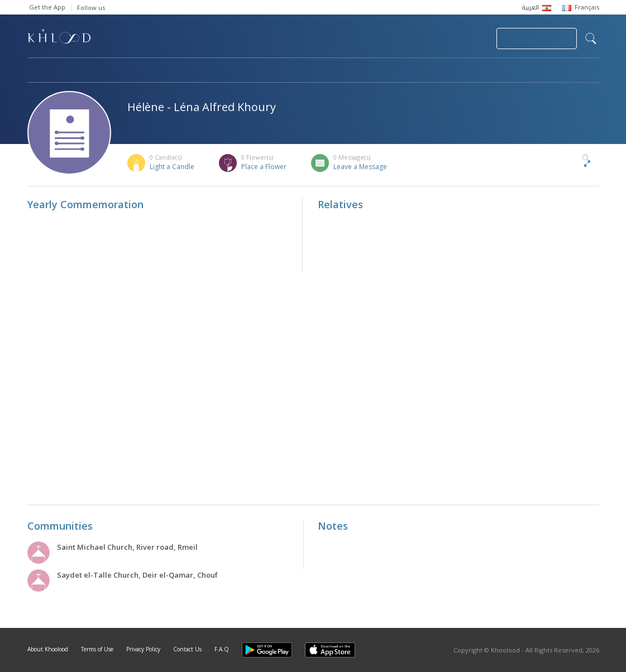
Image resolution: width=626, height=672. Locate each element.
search (591, 39)
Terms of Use (97, 649)
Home (37, 71)
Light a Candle (172, 167)
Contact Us (187, 649)
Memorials (334, 71)
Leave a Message (360, 167)
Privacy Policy (143, 649)
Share (568, 161)
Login (469, 39)
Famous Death (417, 71)
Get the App (47, 7)
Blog (489, 71)
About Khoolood (48, 649)
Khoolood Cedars (566, 71)
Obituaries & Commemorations (140, 71)
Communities (254, 71)
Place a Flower (264, 167)
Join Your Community (537, 39)
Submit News (413, 39)
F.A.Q (222, 649)
